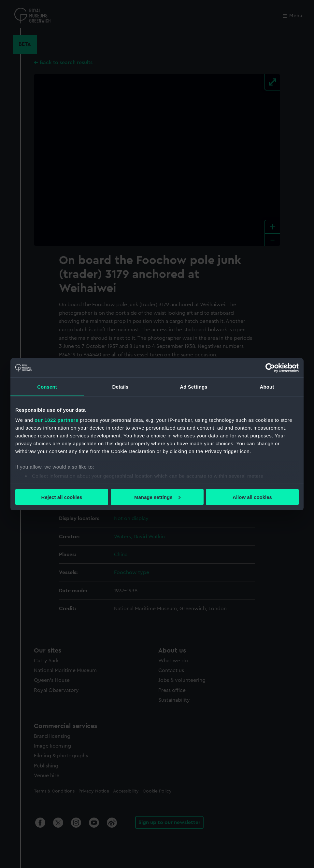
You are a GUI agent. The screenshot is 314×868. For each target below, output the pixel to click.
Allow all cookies (252, 497)
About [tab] (267, 386)
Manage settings (157, 497)
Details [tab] (121, 386)
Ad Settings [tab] (193, 386)
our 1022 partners (56, 420)
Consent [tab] (47, 386)
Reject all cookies (62, 497)
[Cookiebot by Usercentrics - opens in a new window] (270, 368)
